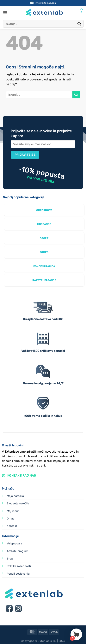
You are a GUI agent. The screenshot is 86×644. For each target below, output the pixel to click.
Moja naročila (15, 496)
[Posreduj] (79, 24)
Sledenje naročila (18, 504)
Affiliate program (18, 551)
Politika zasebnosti (19, 566)
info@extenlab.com (46, 3)
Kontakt (12, 526)
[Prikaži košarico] (81, 13)
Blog (10, 559)
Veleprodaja (14, 544)
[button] (5, 12)
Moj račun (13, 511)
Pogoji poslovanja (18, 574)
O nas (10, 519)
